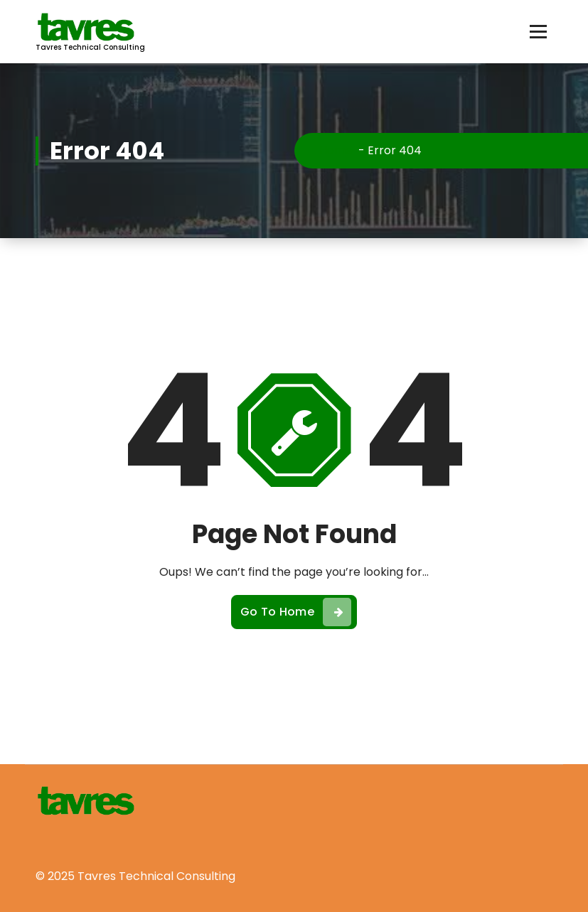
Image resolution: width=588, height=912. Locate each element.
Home (336, 150)
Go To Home (296, 612)
